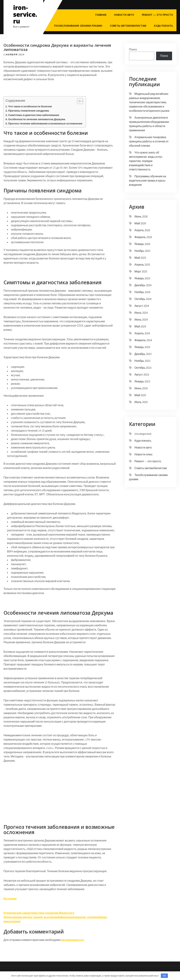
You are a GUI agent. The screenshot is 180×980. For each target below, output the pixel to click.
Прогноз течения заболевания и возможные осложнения (45, 123)
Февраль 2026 (143, 237)
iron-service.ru (25, 14)
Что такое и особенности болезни (30, 106)
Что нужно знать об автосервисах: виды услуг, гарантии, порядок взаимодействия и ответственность (146, 161)
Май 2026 (140, 223)
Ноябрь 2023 (142, 361)
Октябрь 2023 (143, 368)
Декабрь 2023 (143, 354)
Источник (10, 899)
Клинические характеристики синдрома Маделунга (39, 913)
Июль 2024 (141, 313)
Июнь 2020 (141, 388)
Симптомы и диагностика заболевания (34, 115)
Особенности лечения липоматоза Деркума (37, 119)
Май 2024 (140, 326)
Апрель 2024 (142, 333)
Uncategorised (143, 434)
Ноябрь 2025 (142, 251)
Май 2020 (140, 395)
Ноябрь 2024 (142, 292)
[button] (78, 101)
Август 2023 (142, 375)
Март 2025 (141, 271)
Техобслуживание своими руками (78, 26)
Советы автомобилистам (128, 26)
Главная (101, 15)
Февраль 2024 (143, 340)
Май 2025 (140, 258)
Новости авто (124, 15)
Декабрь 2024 (143, 285)
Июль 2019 (141, 402)
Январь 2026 (142, 244)
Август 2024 (142, 306)
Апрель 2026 (142, 230)
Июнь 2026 (141, 216)
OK (164, 976)
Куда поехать (163, 26)
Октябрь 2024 (143, 299)
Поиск (133, 49)
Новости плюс (144, 454)
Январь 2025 (142, 278)
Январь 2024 (142, 347)
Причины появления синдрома (28, 110)
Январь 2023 (142, 381)
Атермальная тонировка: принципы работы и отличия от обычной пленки (149, 141)
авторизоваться (72, 940)
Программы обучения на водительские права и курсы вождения (148, 181)
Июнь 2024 (141, 320)
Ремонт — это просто (157, 15)
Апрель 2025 (142, 265)
